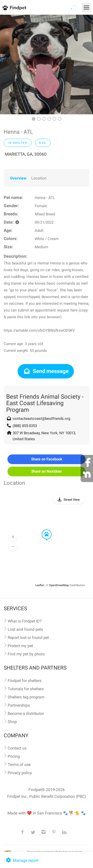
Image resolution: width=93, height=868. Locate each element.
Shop (12, 722)
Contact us (17, 748)
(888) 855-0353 (25, 426)
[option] (46, 64)
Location (39, 178)
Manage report (22, 860)
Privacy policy (20, 773)
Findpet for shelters (25, 681)
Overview (18, 178)
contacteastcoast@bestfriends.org (41, 419)
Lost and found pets (25, 629)
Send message (46, 371)
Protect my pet (20, 646)
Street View (72, 500)
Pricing (14, 756)
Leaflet (40, 585)
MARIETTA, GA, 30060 (26, 154)
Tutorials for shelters (26, 689)
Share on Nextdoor (46, 471)
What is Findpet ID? (25, 621)
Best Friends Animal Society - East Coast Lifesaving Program (45, 403)
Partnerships (19, 705)
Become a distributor (26, 713)
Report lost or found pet (28, 638)
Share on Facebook (47, 459)
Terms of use (19, 765)
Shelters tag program (26, 697)
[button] (43, 530)
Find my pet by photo (26, 654)
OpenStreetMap (59, 585)
